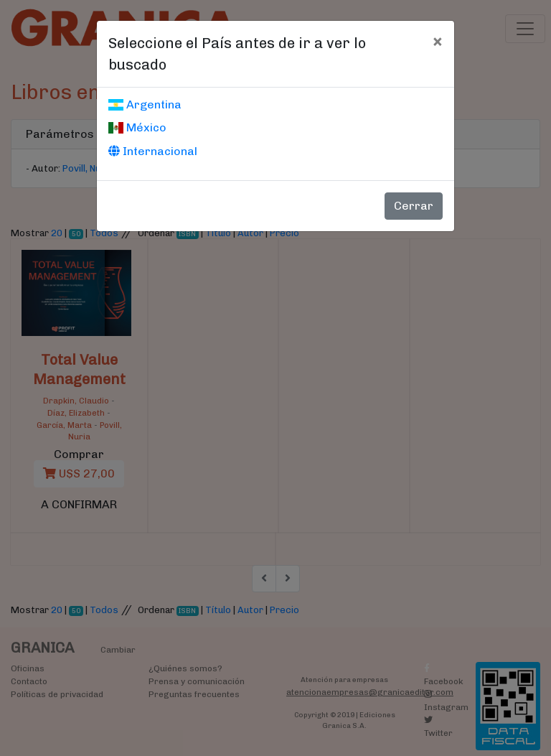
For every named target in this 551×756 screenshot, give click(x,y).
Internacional (153, 151)
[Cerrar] (437, 41)
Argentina (145, 104)
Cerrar (414, 206)
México (137, 127)
